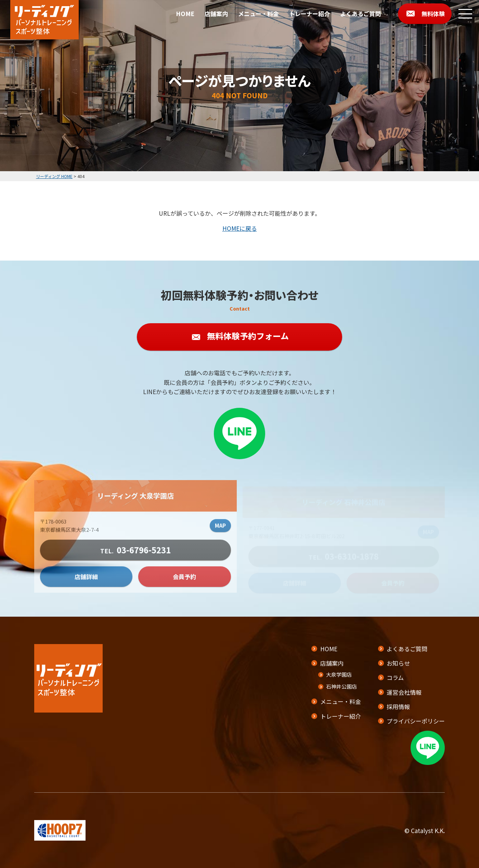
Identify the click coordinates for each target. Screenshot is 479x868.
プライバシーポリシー (416, 721)
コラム (395, 677)
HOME (185, 14)
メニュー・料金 (258, 14)
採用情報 (398, 707)
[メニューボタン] (465, 14)
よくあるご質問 (360, 14)
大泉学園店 (339, 674)
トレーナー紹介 (309, 14)
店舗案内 (216, 14)
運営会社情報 (404, 692)
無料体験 (433, 14)
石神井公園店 (341, 686)
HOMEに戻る (240, 228)
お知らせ (398, 663)
